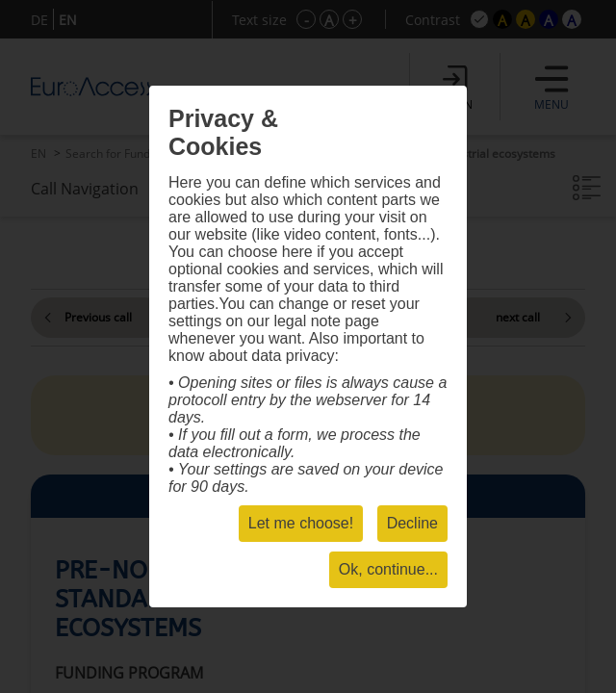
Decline (412, 523)
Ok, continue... (388, 569)
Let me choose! (301, 523)
